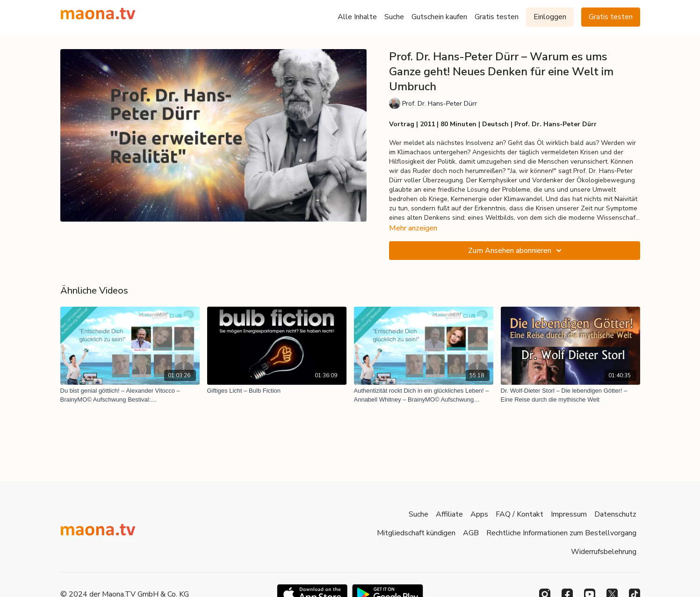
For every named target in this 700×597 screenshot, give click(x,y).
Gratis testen (497, 17)
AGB (471, 533)
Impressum (569, 514)
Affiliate (449, 514)
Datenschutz (615, 514)
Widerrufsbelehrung (604, 552)
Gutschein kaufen (439, 17)
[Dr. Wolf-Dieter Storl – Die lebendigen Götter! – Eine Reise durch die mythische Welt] (570, 395)
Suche (394, 17)
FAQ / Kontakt (520, 514)
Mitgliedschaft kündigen (416, 533)
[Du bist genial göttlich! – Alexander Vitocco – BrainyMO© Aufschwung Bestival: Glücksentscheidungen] (130, 395)
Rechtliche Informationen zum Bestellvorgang (561, 533)
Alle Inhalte (357, 17)
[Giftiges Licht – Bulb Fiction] (277, 391)
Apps (479, 514)
